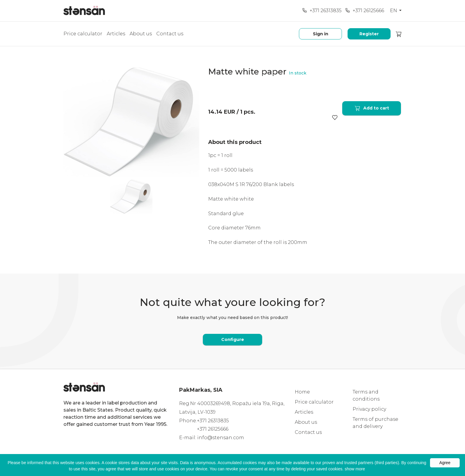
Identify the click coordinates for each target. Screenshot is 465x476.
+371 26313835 (322, 11)
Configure (233, 339)
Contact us (170, 34)
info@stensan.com (221, 438)
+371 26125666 (365, 11)
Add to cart (372, 108)
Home (302, 392)
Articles (116, 34)
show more (355, 469)
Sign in (321, 34)
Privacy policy (369, 409)
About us (141, 34)
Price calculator (83, 34)
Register (369, 34)
